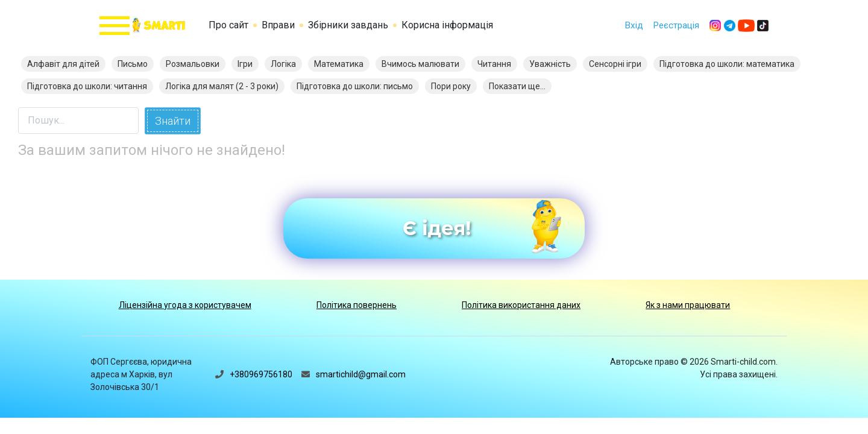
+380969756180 (261, 374)
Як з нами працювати (688, 305)
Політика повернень (357, 305)
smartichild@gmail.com (361, 374)
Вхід (634, 25)
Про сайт (228, 25)
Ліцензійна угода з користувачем (185, 305)
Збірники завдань (348, 25)
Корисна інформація (447, 25)
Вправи (278, 25)
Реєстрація (676, 25)
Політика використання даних (521, 305)
